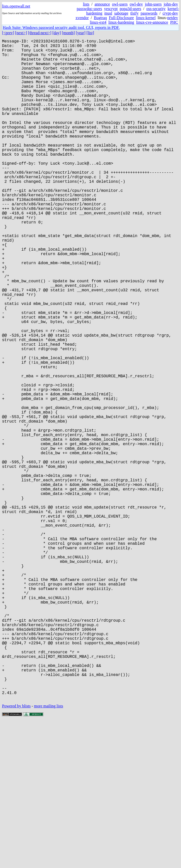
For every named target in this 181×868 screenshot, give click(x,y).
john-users (153, 4)
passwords (149, 13)
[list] (90, 33)
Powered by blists (16, 853)
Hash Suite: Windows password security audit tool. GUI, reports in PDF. (61, 28)
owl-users (120, 4)
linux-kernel (146, 18)
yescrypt (111, 9)
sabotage (121, 13)
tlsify (135, 13)
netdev (173, 18)
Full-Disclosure (121, 18)
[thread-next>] (40, 33)
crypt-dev (170, 13)
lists (86, 4)
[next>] (21, 33)
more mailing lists (49, 853)
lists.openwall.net (16, 6)
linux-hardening (121, 22)
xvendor (82, 18)
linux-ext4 (98, 22)
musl (108, 13)
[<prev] (8, 33)
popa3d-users (130, 9)
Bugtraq (100, 18)
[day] (57, 33)
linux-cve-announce (152, 22)
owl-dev (136, 4)
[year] (81, 33)
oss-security (156, 9)
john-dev (171, 4)
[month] (68, 33)
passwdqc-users (89, 9)
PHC (174, 22)
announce (102, 4)
